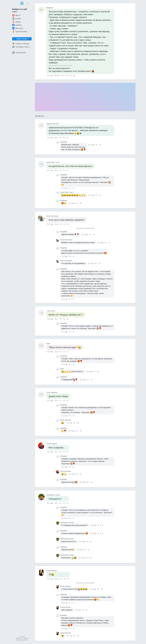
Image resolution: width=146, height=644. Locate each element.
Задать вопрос (22, 39)
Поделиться (74, 75)
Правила (19, 638)
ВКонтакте (18, 28)
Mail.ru (16, 15)
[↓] (71, 75)
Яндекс (17, 22)
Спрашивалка (19, 53)
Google (16, 19)
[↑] (67, 75)
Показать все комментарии (85, 228)
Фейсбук (17, 25)
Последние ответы (21, 47)
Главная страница (21, 44)
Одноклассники (20, 32)
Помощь (25, 638)
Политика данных (22, 640)
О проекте (22, 637)
